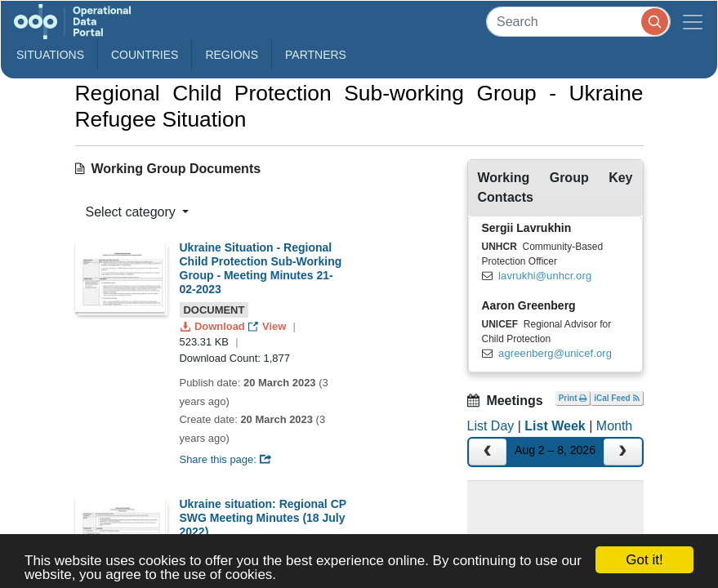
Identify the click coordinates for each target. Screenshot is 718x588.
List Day (491, 426)
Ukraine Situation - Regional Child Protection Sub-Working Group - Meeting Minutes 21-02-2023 (261, 268)
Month (614, 426)
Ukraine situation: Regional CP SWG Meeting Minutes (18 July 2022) (263, 518)
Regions (232, 55)
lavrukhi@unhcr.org (545, 276)
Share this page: (226, 459)
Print (573, 398)
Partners (316, 55)
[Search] (578, 22)
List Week (555, 426)
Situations (50, 55)
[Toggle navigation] (693, 22)
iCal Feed (616, 398)
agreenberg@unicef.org (555, 353)
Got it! (644, 560)
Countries (145, 55)
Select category (133, 212)
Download (214, 326)
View (268, 326)
